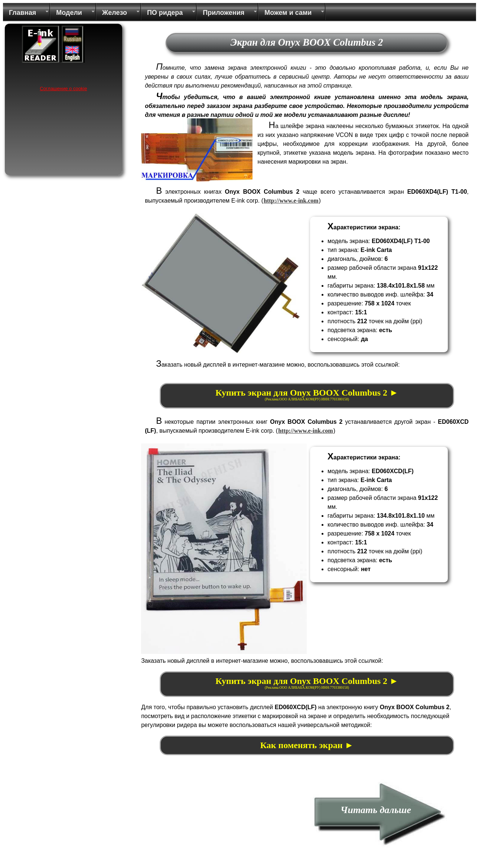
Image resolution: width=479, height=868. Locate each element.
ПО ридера (165, 13)
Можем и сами (288, 13)
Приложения (224, 13)
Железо (115, 13)
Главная (22, 13)
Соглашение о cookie (63, 89)
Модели (69, 13)
